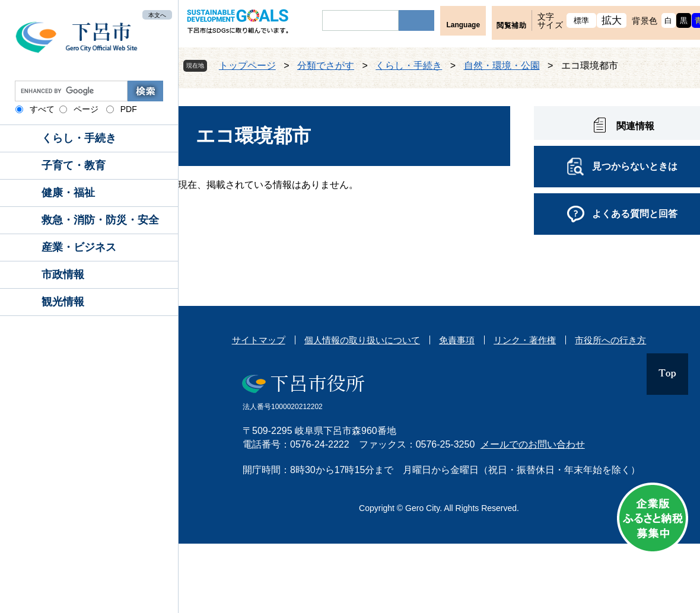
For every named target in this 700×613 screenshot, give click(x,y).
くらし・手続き (79, 138)
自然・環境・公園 (502, 66)
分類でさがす (326, 66)
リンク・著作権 (525, 340)
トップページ (247, 66)
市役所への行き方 (610, 340)
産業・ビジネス (79, 247)
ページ (86, 109)
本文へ (157, 15)
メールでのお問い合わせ (533, 444)
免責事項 (457, 340)
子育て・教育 (74, 165)
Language (463, 25)
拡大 (612, 20)
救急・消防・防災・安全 (100, 220)
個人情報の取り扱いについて (362, 340)
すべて (42, 109)
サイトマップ (259, 340)
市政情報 (63, 274)
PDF (129, 109)
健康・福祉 (68, 193)
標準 (582, 20)
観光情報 (63, 302)
